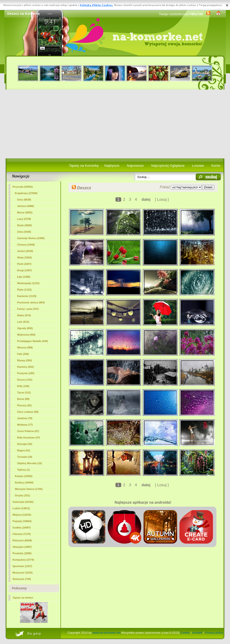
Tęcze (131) (24, 393)
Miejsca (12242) (22, 515)
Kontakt (197, 633)
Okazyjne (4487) (22, 547)
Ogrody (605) (25, 328)
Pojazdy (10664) (22, 521)
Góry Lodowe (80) (28, 412)
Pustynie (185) (26, 373)
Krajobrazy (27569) (26, 193)
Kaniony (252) (26, 367)
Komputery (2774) (23, 560)
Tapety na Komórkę (84, 165)
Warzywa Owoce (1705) (29, 489)
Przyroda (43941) (23, 187)
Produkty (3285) (22, 553)
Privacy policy (214, 633)
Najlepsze (112, 165)
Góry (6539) (24, 200)
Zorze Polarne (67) (28, 431)
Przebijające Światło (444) (33, 341)
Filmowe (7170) (22, 534)
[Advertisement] (115, 124)
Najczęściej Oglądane (168, 165)
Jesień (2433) (25, 251)
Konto (216, 165)
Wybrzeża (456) (26, 335)
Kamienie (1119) (27, 296)
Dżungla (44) (25, 444)
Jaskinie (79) (25, 418)
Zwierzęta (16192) (23, 502)
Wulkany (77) (25, 425)
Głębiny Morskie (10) (30, 463)
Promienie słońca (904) (31, 302)
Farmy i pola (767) (28, 309)
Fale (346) (23, 354)
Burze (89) (23, 399)
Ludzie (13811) (21, 508)
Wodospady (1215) (28, 283)
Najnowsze (135, 165)
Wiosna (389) (25, 347)
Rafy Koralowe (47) (29, 438)
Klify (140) (23, 386)
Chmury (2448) (26, 245)
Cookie (185, 633)
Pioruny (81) (25, 405)
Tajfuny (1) (24, 470)
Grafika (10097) (22, 528)
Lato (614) (23, 322)
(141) (25, 380)
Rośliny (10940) (24, 483)
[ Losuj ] (162, 199)
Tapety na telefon (23, 598)
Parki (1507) (24, 264)
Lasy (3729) (24, 219)
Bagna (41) (24, 450)
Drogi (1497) (25, 270)
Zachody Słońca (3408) (31, 238)
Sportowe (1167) (22, 566)
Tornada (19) (25, 457)
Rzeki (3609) (25, 225)
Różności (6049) (22, 540)
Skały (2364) (25, 257)
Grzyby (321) (23, 495)
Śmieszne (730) (22, 579)
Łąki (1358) (24, 277)
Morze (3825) (25, 212)
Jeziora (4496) (26, 206)
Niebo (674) (24, 315)
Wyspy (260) (25, 360)
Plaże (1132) (24, 290)
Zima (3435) (24, 232)
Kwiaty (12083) (24, 476)
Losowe (198, 165)
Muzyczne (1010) (23, 573)
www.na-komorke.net (106, 633)
